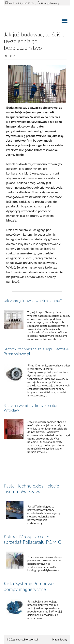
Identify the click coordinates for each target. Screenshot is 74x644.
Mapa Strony (60, 639)
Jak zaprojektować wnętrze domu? (33, 300)
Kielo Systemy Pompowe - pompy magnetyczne (30, 586)
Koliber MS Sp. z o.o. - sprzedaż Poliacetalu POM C (32, 539)
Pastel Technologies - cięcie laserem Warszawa (31, 488)
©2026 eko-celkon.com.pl (22, 639)
